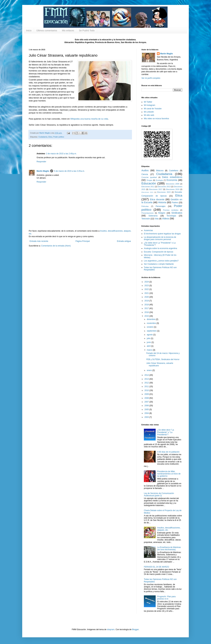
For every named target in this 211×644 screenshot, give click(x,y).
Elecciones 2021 (147, 192)
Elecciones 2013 (164, 187)
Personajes (161, 206)
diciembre (151, 319)
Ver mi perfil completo (151, 78)
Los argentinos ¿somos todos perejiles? (161, 261)
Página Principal (83, 241)
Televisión (146, 219)
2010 (147, 390)
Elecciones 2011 (148, 187)
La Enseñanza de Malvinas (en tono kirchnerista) (169, 548)
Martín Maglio (43, 171)
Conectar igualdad (149, 177)
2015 (147, 316)
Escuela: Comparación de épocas (158, 252)
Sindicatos (177, 213)
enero (150, 370)
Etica (50, 137)
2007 (147, 402)
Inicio (29, 30)
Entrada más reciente (39, 241)
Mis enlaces (68, 30)
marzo (150, 350)
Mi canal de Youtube (153, 109)
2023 (147, 286)
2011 (147, 386)
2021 (147, 293)
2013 (147, 379)
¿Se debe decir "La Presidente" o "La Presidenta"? (166, 432)
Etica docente (157, 199)
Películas (145, 206)
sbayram (111, 629)
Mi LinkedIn (149, 112)
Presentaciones (147, 213)
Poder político (59, 137)
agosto (150, 335)
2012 (147, 383)
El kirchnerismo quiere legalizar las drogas (162, 234)
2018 (147, 305)
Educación (149, 183)
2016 (147, 312)
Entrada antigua (124, 241)
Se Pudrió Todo (87, 30)
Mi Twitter (148, 102)
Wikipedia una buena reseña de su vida (89, 119)
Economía (172, 180)
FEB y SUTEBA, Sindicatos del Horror (163, 359)
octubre (150, 327)
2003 (147, 417)
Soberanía (153, 216)
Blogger (135, 629)
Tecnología (171, 216)
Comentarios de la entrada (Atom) (56, 246)
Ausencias (148, 230)
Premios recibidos (171, 210)
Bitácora (160, 171)
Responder (41, 162)
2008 (147, 398)
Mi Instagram (150, 105)
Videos (166, 219)
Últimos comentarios (47, 30)
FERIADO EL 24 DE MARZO (156, 567)
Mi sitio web (149, 115)
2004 (147, 413)
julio (149, 338)
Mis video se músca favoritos (156, 119)
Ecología (159, 180)
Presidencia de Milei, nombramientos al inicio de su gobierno (169, 474)
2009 (147, 394)
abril (149, 346)
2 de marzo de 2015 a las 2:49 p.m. (61, 154)
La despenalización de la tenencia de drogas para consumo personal (160, 238)
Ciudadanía (43, 137)
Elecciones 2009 (173, 184)
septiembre (152, 331)
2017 (147, 308)
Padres (175, 203)
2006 (147, 406)
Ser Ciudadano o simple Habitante (159, 264)
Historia (162, 202)
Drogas (149, 180)
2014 (147, 375)
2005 (147, 409)
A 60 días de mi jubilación (168, 452)
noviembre (152, 323)
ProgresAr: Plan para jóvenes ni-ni (166, 598)
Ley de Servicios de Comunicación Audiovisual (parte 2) (159, 494)
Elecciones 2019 (173, 189)
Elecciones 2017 (156, 189)
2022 (147, 289)
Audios (145, 170)
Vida (157, 219)
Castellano (174, 171)
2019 (147, 301)
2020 (147, 297)
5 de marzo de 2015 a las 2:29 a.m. (69, 171)
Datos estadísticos (172, 177)
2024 (147, 282)
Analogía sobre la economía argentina (160, 248)
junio (149, 342)
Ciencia (145, 174)
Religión (162, 213)
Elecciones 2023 (164, 192)
